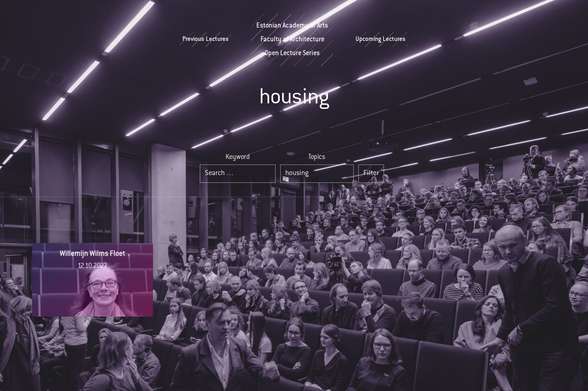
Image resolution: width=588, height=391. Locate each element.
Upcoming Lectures (381, 40)
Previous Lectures (206, 40)
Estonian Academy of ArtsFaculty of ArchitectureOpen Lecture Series (292, 40)
